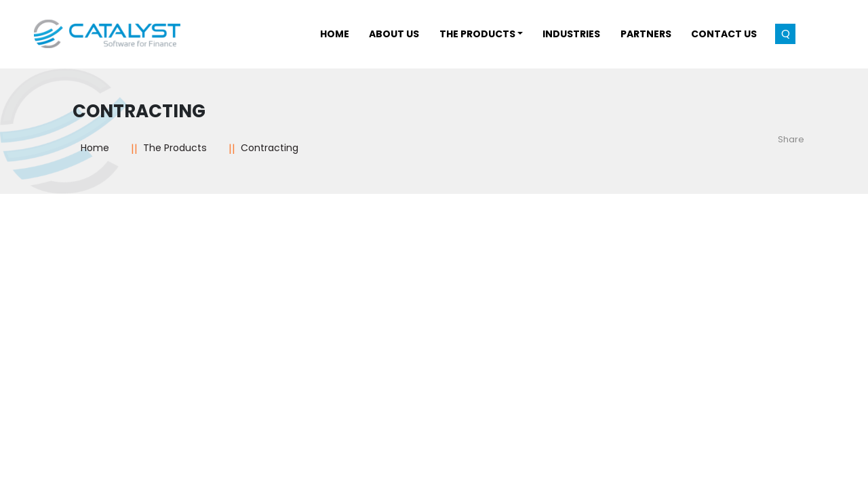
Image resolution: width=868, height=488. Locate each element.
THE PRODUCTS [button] (477, 34)
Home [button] (335, 34)
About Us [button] (394, 34)
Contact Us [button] (724, 34)
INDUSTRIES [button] (571, 34)
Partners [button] (646, 34)
